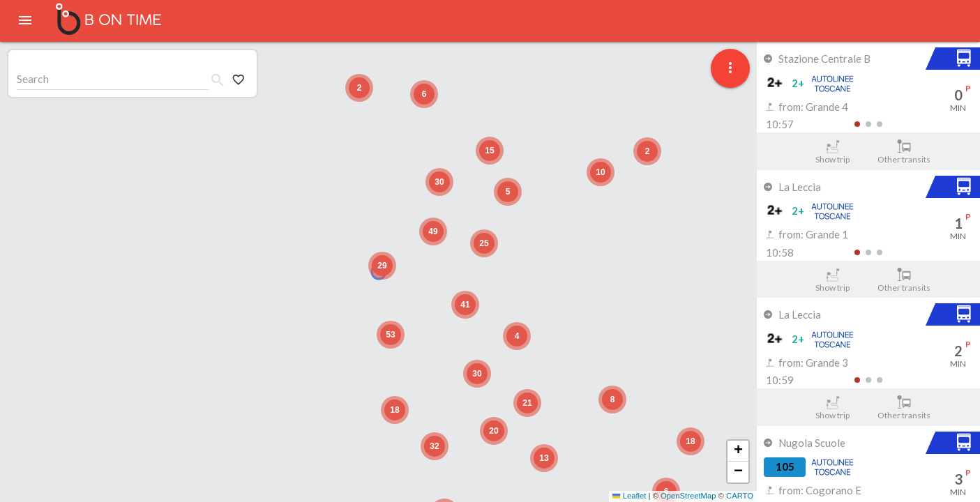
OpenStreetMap (688, 496)
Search (33, 78)
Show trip (832, 152)
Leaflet (629, 496)
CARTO (740, 496)
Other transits (904, 152)
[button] (382, 266)
